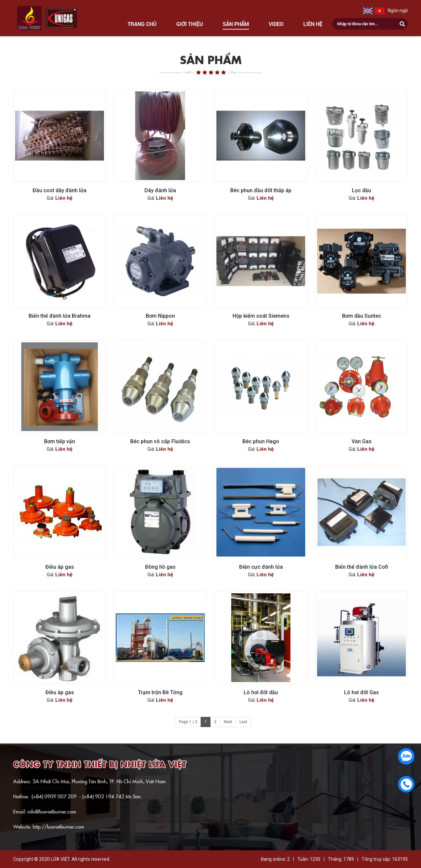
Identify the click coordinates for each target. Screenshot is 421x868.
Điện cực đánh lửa (261, 567)
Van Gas (362, 441)
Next (228, 722)
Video (276, 24)
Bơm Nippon (160, 316)
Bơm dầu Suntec (362, 316)
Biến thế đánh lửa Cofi (362, 567)
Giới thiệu (190, 24)
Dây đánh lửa (160, 190)
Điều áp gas (60, 567)
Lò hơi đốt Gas (361, 692)
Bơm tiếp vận (60, 441)
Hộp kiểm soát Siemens (261, 316)
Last (243, 722)
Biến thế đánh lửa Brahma (60, 316)
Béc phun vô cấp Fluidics (160, 441)
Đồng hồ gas (160, 567)
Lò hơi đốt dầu (261, 692)
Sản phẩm (236, 24)
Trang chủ (142, 24)
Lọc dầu (361, 190)
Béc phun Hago (261, 441)
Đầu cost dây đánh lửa (60, 190)
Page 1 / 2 (188, 722)
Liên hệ (313, 24)
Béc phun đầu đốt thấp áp (261, 190)
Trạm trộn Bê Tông (160, 692)
